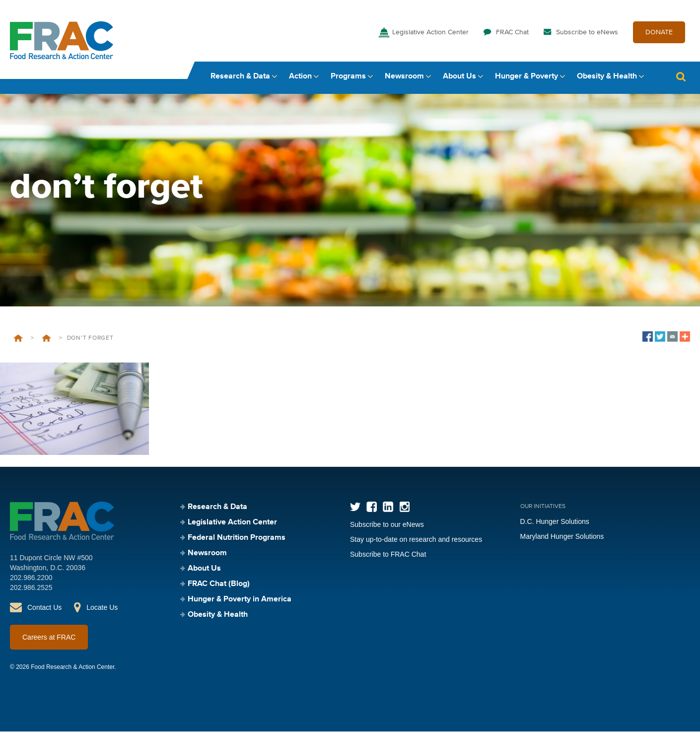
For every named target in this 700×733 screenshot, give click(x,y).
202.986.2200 (31, 579)
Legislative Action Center (430, 34)
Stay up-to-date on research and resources (416, 541)
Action (300, 78)
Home (18, 340)
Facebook (372, 508)
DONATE (659, 34)
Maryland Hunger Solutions (562, 538)
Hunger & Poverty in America (240, 601)
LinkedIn (388, 508)
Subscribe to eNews (587, 34)
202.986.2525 (31, 589)
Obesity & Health (607, 78)
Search (681, 78)
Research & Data (240, 78)
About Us (459, 78)
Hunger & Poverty (526, 78)
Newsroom (404, 78)
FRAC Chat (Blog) (219, 586)
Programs (348, 78)
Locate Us (102, 609)
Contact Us (44, 609)
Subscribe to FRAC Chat (388, 556)
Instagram (404, 508)
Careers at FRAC (49, 639)
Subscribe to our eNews (387, 526)
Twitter (355, 508)
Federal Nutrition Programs (46, 340)
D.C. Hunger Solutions (555, 523)
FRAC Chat (512, 34)
